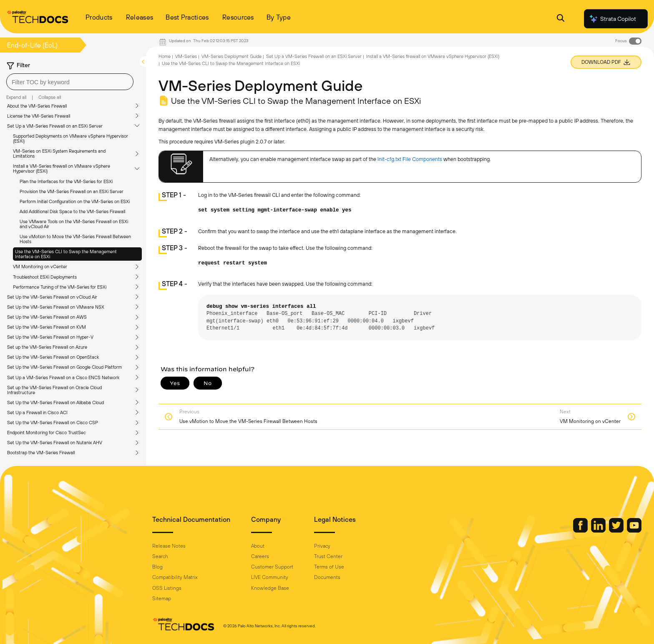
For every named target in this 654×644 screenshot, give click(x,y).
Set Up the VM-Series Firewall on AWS (47, 317)
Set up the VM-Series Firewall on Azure (47, 347)
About (258, 546)
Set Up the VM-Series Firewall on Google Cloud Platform (64, 367)
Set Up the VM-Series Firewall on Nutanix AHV (55, 443)
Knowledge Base (270, 588)
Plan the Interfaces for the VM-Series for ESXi (66, 181)
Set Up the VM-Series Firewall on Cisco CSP (53, 423)
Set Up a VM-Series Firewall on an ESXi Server (55, 126)
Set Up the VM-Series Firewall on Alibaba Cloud (55, 402)
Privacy (322, 546)
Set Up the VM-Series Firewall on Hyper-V (50, 337)
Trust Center (328, 556)
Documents (327, 577)
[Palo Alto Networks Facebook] (581, 531)
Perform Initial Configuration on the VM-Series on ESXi (75, 201)
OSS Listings (167, 588)
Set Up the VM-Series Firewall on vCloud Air (52, 297)
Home (165, 56)
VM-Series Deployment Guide (231, 56)
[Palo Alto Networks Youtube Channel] (634, 531)
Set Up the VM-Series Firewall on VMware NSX (56, 307)
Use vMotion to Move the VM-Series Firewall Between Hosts (75, 239)
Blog (157, 567)
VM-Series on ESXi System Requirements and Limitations (59, 153)
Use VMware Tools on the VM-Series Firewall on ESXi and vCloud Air (74, 224)
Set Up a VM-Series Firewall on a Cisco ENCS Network (63, 377)
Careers (260, 556)
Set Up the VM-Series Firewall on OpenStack (53, 357)
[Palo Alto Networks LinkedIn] (599, 531)
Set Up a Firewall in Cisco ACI (37, 413)
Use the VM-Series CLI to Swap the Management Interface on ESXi (66, 254)
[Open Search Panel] (561, 19)
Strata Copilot (612, 19)
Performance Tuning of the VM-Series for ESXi (60, 287)
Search (160, 556)
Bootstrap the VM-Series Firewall (41, 453)
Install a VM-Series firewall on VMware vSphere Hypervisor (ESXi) (62, 169)
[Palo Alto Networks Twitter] (617, 531)
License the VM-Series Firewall (39, 116)
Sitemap (162, 599)
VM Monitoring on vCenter (40, 267)
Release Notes (169, 546)
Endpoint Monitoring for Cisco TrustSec (47, 433)
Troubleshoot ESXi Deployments (45, 277)
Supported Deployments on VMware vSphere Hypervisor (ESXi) (70, 138)
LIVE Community (270, 577)
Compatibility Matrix (175, 577)
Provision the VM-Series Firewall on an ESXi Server (72, 191)
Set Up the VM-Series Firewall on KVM (47, 327)
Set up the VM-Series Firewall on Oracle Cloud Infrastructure (54, 390)
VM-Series (186, 56)
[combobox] (70, 82)
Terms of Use (329, 567)
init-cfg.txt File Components (410, 159)
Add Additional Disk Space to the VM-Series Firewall (72, 211)
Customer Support (272, 567)
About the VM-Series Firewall (37, 106)
